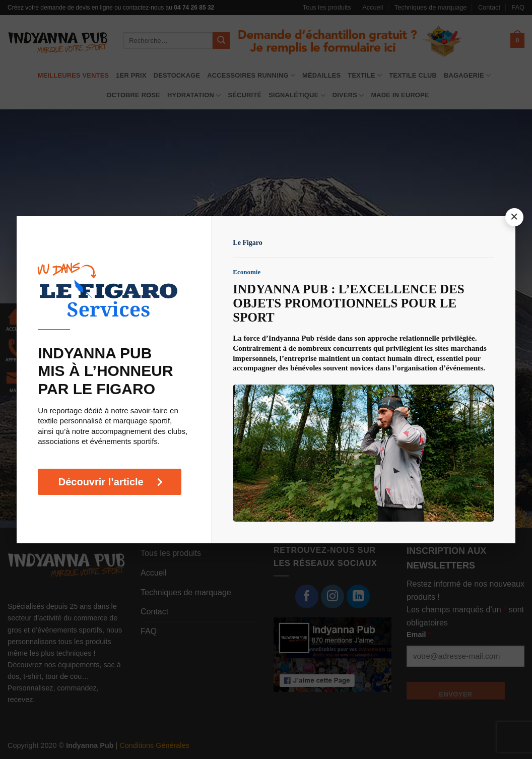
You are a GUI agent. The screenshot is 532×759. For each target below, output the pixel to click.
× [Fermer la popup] (515, 217)
